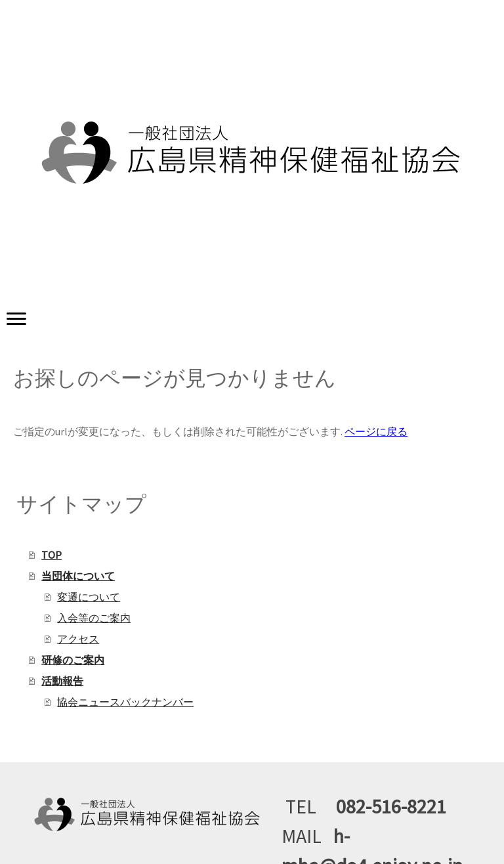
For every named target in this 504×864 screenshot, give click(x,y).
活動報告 (62, 681)
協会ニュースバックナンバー (125, 702)
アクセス (78, 639)
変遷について (89, 597)
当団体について (78, 576)
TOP (52, 555)
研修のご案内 (73, 660)
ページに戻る (376, 431)
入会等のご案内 (94, 618)
